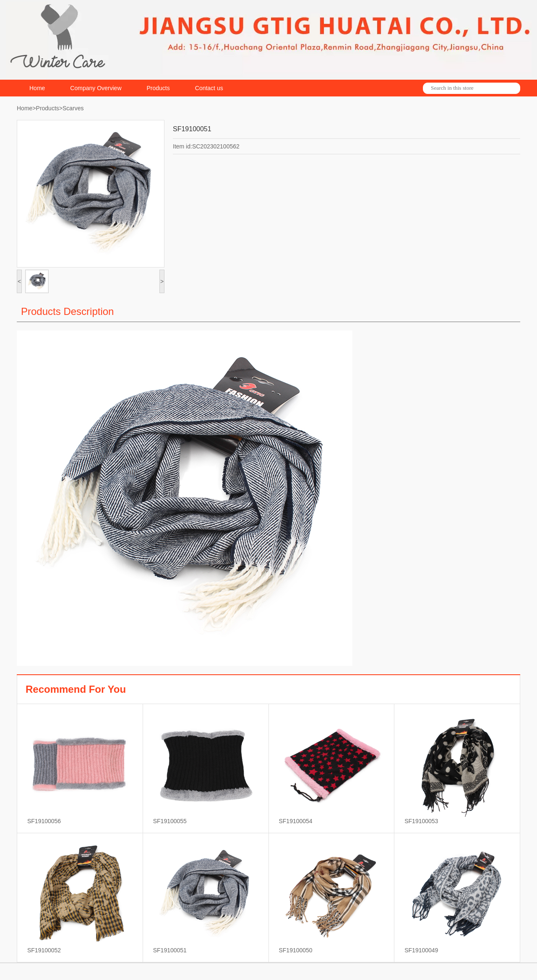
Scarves (73, 108)
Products (158, 88)
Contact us (209, 88)
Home (37, 88)
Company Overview (96, 88)
